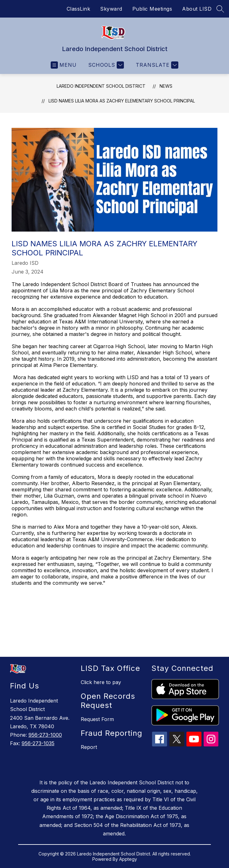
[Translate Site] (156, 65)
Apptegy (128, 859)
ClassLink (79, 9)
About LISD (197, 9)
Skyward (111, 9)
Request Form (97, 719)
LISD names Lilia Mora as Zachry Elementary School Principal (122, 101)
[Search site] (220, 9)
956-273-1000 (45, 735)
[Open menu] (64, 65)
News (166, 86)
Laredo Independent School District (101, 86)
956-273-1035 (38, 743)
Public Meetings (152, 9)
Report (89, 747)
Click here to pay (101, 682)
